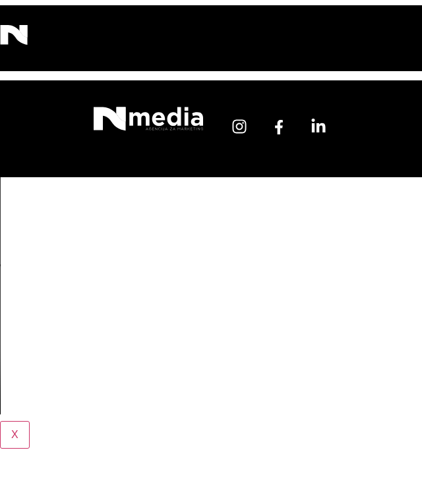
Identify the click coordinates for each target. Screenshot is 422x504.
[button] (173, 38)
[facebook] (279, 127)
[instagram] (239, 126)
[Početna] (148, 126)
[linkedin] (318, 126)
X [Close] (15, 434)
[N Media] (14, 39)
